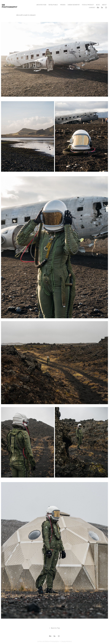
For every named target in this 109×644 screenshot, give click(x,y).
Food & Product (88, 5)
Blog (98, 5)
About (104, 5)
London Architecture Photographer (48, 641)
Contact (92, 8)
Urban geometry (74, 5)
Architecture (41, 5)
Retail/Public (53, 5)
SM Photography (10, 6)
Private (63, 5)
